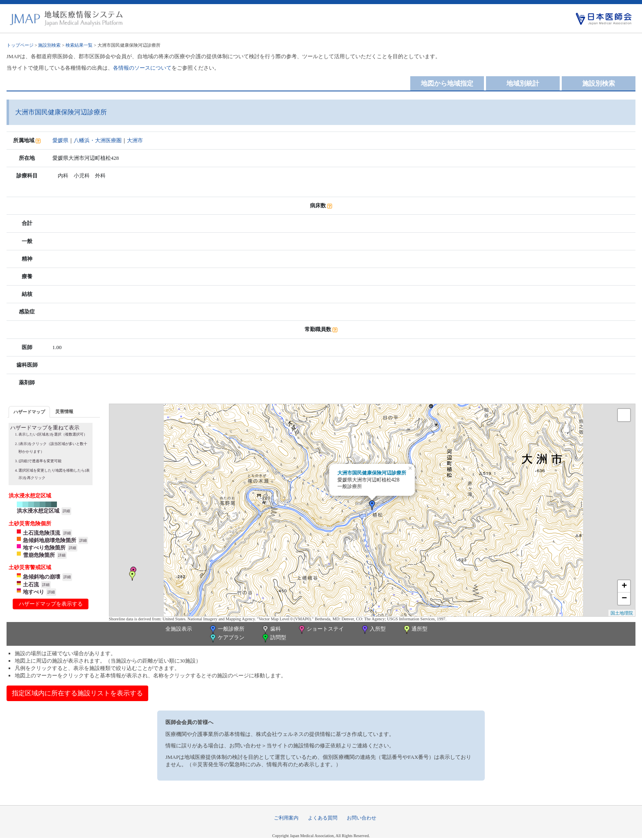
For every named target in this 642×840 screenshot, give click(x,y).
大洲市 (135, 140)
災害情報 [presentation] (64, 411)
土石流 (31, 585)
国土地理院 (622, 613)
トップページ (20, 45)
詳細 (66, 511)
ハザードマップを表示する (51, 604)
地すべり (34, 592)
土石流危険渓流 (42, 533)
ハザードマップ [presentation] (29, 412)
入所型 (373, 630)
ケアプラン (226, 638)
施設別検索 (49, 45)
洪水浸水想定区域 (38, 511)
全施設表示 (179, 629)
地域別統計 (523, 83)
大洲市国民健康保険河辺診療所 (372, 473)
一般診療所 (226, 630)
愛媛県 (60, 140)
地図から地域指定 (447, 83)
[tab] (29, 412)
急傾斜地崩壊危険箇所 (50, 540)
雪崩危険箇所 (39, 555)
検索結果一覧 (79, 45)
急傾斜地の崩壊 (42, 577)
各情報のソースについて (142, 68)
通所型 (415, 630)
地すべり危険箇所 (44, 548)
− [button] (624, 599)
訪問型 (274, 638)
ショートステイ (321, 630)
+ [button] (624, 586)
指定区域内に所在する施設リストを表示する (77, 693)
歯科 (271, 630)
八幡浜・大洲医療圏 (98, 140)
